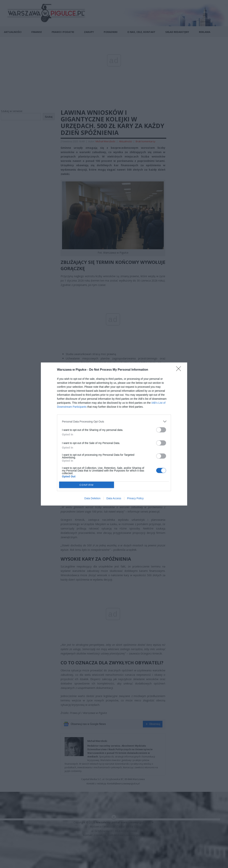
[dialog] (114, 434)
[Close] (180, 370)
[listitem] (114, 421)
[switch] (161, 430)
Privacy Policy (135, 498)
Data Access (114, 498)
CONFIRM (87, 485)
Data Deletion (92, 498)
